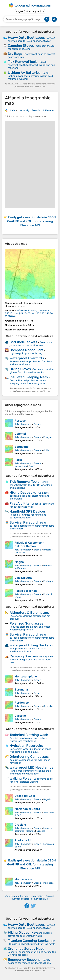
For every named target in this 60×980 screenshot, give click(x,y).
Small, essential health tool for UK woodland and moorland (31, 65)
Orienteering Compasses (29, 757)
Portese (20, 421)
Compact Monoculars (26, 350)
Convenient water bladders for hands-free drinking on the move (31, 750)
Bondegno (22, 447)
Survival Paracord (24, 522)
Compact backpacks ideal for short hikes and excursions (30, 496)
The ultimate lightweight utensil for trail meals (32, 942)
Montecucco (23, 879)
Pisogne (47, 437)
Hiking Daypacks (23, 492)
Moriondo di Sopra (27, 809)
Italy (17, 424)
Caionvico (20, 552)
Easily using (32, 221)
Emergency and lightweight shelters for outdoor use (31, 660)
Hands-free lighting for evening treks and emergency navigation (31, 772)
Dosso (32, 466)
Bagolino (48, 799)
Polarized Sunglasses (26, 623)
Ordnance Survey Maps (26, 949)
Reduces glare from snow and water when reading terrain (30, 628)
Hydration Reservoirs (26, 746)
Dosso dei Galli (25, 796)
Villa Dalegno (24, 578)
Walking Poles (20, 778)
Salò (46, 812)
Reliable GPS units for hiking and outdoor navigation (28, 516)
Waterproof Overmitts (27, 358)
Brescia (37, 424)
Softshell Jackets (23, 342)
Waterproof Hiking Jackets (31, 645)
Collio (46, 450)
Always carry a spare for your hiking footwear (32, 39)
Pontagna (48, 581)
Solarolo (31, 831)
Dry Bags (15, 54)
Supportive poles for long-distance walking (31, 780)
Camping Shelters (24, 656)
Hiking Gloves (20, 369)
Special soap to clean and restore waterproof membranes (28, 740)
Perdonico (22, 703)
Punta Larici (23, 840)
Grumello (48, 706)
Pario (18, 460)
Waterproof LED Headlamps (31, 767)
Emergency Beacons (24, 960)
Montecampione (26, 676)
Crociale (20, 825)
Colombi (20, 434)
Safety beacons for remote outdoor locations (29, 961)
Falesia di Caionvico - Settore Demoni (29, 544)
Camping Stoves (21, 45)
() (29, 313)
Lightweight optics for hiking (26, 353)
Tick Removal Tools (23, 62)
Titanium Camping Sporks (28, 941)
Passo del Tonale (26, 591)
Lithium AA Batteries (24, 73)
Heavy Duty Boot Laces (26, 38)
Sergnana (21, 690)
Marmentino (21, 466)
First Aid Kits (20, 503)
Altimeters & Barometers (29, 613)
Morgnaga (48, 883)
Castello (20, 716)
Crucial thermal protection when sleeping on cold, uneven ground (28, 382)
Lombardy (26, 424)
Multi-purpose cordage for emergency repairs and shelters (32, 526)
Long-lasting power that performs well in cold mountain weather (30, 76)
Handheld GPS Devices (28, 511)
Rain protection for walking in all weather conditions (28, 650)
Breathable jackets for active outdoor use (31, 344)
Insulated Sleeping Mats (29, 377)
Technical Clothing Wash (29, 735)
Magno (19, 562)
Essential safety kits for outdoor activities (32, 505)
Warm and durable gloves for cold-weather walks (32, 371)
